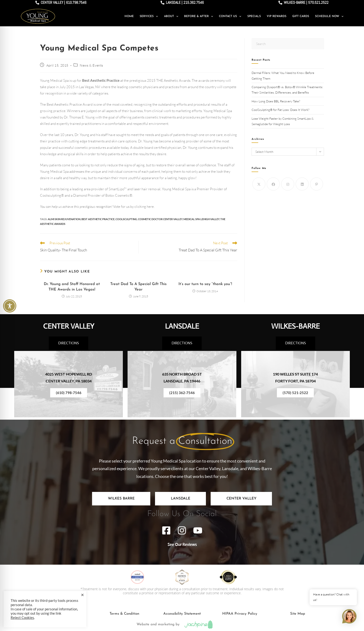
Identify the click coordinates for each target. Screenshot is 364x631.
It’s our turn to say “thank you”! (205, 284)
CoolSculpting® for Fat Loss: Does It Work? (281, 110)
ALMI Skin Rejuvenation (64, 219)
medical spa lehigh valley (201, 219)
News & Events (91, 65)
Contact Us (230, 16)
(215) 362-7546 (182, 393)
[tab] (121, 499)
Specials (254, 16)
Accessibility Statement (182, 614)
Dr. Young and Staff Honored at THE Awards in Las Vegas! (72, 287)
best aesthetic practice (98, 219)
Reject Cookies (22, 618)
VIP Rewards (277, 16)
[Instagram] (288, 184)
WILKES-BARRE (295, 326)
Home (129, 16)
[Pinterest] (317, 184)
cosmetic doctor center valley (160, 219)
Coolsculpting (126, 219)
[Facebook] (273, 184)
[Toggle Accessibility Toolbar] (10, 306)
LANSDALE (182, 326)
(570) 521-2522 (295, 393)
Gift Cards (301, 16)
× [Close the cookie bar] (82, 595)
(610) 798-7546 (69, 393)
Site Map (298, 614)
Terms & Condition (124, 614)
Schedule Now (329, 16)
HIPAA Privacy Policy (240, 614)
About (171, 16)
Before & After (199, 16)
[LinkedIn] (302, 184)
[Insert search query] (288, 44)
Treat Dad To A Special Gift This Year (138, 287)
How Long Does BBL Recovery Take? (276, 101)
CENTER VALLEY (69, 326)
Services (149, 16)
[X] (259, 184)
